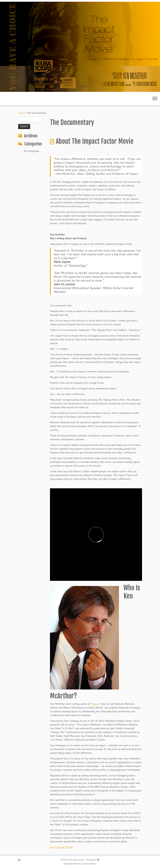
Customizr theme (88, 864)
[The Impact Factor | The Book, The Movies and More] (80, 47)
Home (21, 113)
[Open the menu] (155, 99)
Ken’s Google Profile (61, 847)
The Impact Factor (76, 860)
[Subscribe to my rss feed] (20, 860)
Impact (96, 704)
